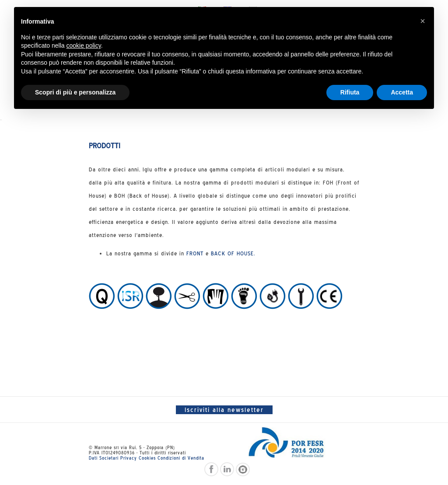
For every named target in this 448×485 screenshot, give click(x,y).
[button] (423, 21)
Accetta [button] (402, 92)
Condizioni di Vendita (181, 458)
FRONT (195, 253)
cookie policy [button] (84, 45)
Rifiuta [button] (350, 92)
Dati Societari (104, 458)
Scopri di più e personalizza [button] (75, 92)
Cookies (147, 458)
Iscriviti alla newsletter (224, 410)
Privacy (129, 458)
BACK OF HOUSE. (233, 253)
